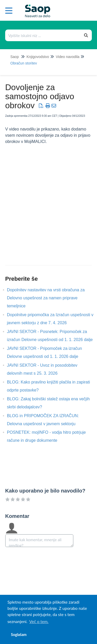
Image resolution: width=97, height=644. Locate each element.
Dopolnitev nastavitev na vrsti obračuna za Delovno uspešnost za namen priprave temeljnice (46, 298)
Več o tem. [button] (39, 621)
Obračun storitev (24, 63)
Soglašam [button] (19, 635)
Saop (15, 57)
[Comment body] (39, 541)
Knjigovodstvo (38, 57)
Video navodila (68, 57)
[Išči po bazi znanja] (43, 35)
